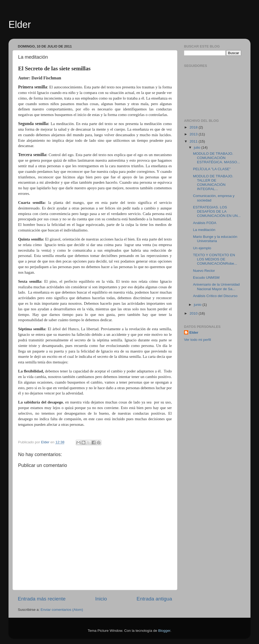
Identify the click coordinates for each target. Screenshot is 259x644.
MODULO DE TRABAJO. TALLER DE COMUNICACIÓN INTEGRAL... (213, 183)
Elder (20, 25)
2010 (194, 313)
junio (198, 305)
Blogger (164, 631)
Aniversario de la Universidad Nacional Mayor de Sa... (216, 287)
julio (198, 147)
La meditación (204, 230)
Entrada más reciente (42, 599)
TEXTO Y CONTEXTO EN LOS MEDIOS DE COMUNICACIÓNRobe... (215, 259)
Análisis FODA (205, 223)
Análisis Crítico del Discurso (215, 296)
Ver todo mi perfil (197, 340)
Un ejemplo (202, 248)
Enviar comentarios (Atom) (62, 610)
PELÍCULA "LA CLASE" (212, 169)
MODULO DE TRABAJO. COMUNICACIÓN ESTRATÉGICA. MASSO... (217, 158)
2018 (194, 127)
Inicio (101, 599)
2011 (194, 141)
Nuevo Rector (204, 271)
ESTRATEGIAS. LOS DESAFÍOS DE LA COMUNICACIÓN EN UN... (217, 211)
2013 (194, 134)
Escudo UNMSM (206, 278)
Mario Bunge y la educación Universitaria (215, 239)
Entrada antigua (154, 599)
